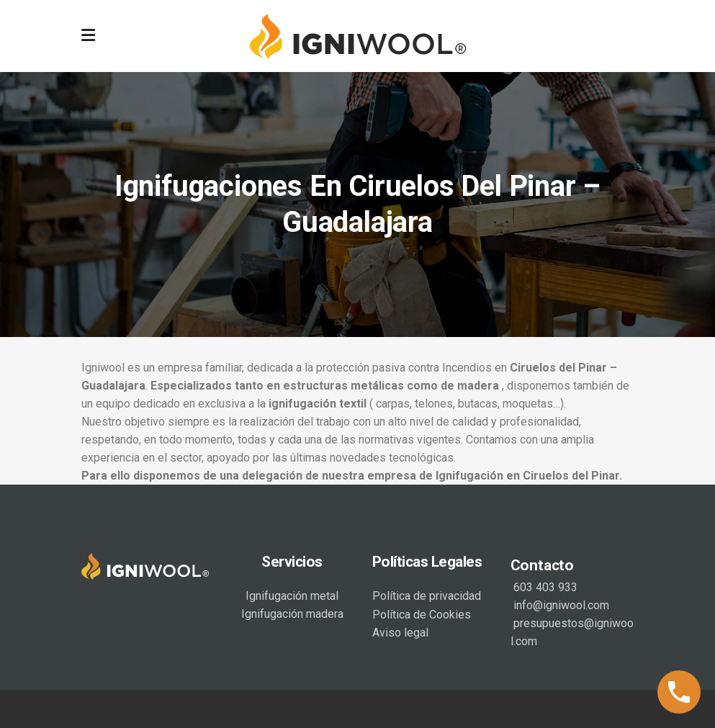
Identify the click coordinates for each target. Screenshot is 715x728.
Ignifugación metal (292, 596)
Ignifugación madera (292, 614)
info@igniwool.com (560, 605)
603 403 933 (544, 587)
